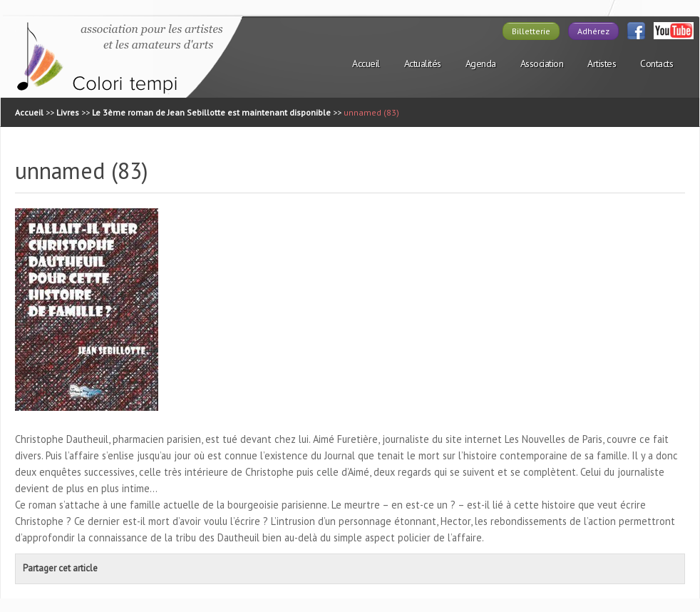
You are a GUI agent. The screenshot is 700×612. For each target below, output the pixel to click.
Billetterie (531, 31)
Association (542, 63)
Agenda (481, 63)
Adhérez (593, 31)
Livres (68, 112)
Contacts (657, 63)
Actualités (423, 63)
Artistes (602, 63)
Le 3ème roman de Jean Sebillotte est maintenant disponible (211, 112)
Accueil (366, 63)
